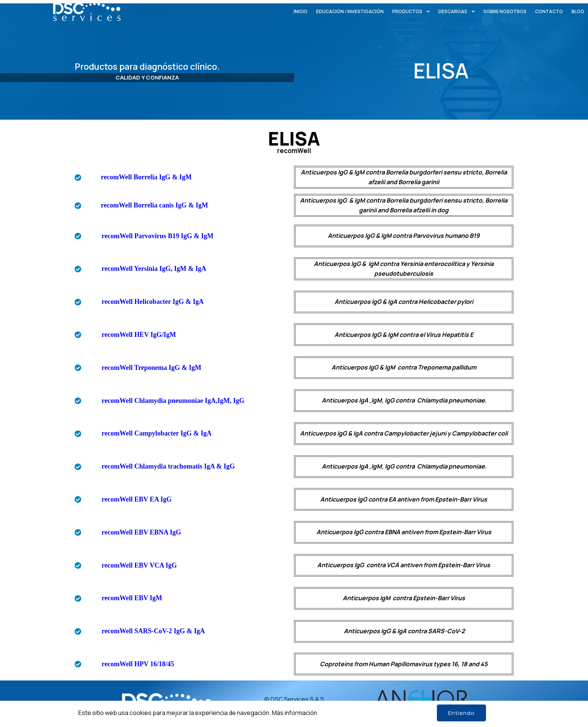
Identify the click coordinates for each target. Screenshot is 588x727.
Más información (295, 713)
